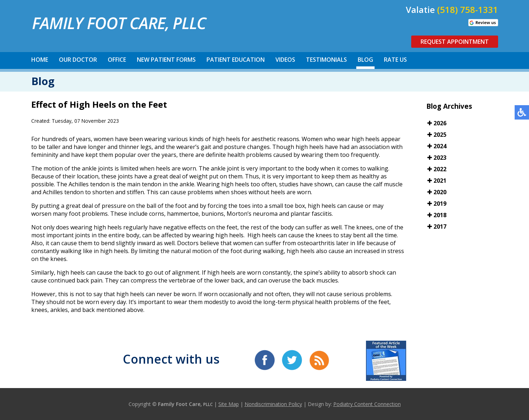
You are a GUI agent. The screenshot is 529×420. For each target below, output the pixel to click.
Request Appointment (455, 42)
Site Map (229, 404)
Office (117, 60)
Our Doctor (78, 60)
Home (40, 60)
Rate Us (395, 60)
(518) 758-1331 (468, 10)
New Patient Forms (166, 60)
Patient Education (236, 60)
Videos (285, 60)
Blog (365, 60)
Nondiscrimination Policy (273, 404)
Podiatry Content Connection (367, 404)
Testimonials (326, 60)
